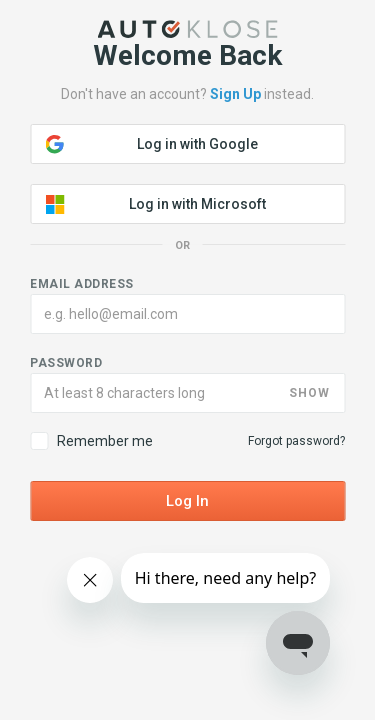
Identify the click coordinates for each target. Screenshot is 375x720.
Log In (187, 501)
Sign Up (235, 94)
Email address (82, 284)
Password (66, 363)
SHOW (309, 393)
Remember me (91, 441)
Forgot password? (296, 441)
